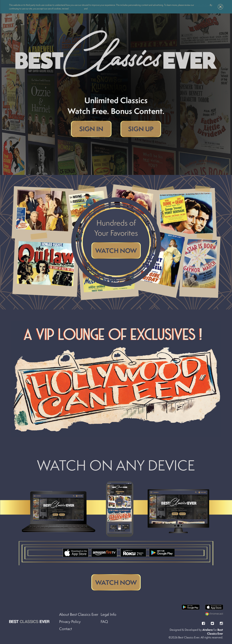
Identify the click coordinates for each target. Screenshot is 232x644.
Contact (66, 629)
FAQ (104, 622)
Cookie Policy (202, 5)
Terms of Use (95, 9)
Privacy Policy (76, 9)
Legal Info (108, 614)
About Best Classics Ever (79, 614)
